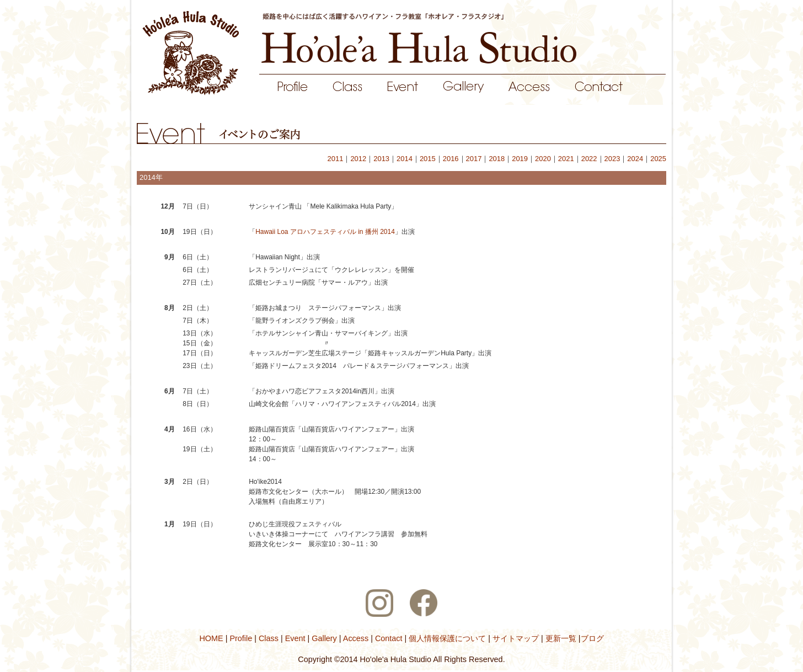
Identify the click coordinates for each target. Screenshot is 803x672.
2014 (405, 159)
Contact (388, 638)
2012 (358, 159)
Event (294, 638)
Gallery (324, 638)
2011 (336, 159)
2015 (428, 159)
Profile (242, 638)
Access (356, 638)
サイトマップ (515, 638)
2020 (543, 159)
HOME (212, 638)
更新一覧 (561, 638)
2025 (658, 159)
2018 (497, 159)
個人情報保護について (446, 638)
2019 (520, 159)
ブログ (592, 638)
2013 (381, 159)
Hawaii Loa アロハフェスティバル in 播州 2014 (325, 232)
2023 (612, 159)
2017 (474, 159)
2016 (451, 159)
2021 (566, 159)
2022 (589, 159)
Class (269, 638)
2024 (635, 159)
